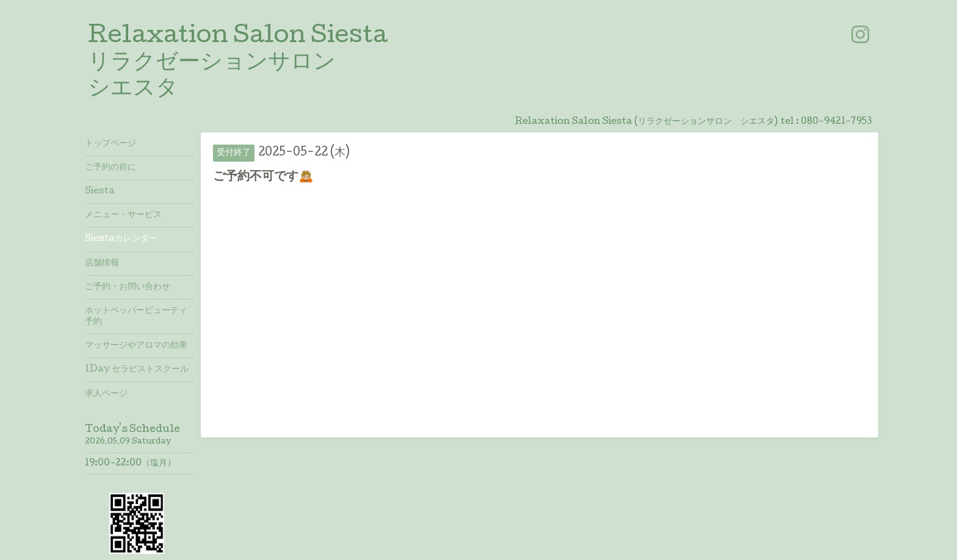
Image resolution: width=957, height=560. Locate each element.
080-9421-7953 (836, 122)
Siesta (100, 192)
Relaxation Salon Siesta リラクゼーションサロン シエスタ (238, 63)
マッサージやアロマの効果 (136, 346)
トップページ (110, 144)
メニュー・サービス (123, 215)
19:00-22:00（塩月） (130, 464)
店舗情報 (102, 264)
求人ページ (106, 394)
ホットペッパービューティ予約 (136, 317)
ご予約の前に (110, 168)
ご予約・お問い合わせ (128, 287)
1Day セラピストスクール (137, 370)
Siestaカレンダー (121, 239)
